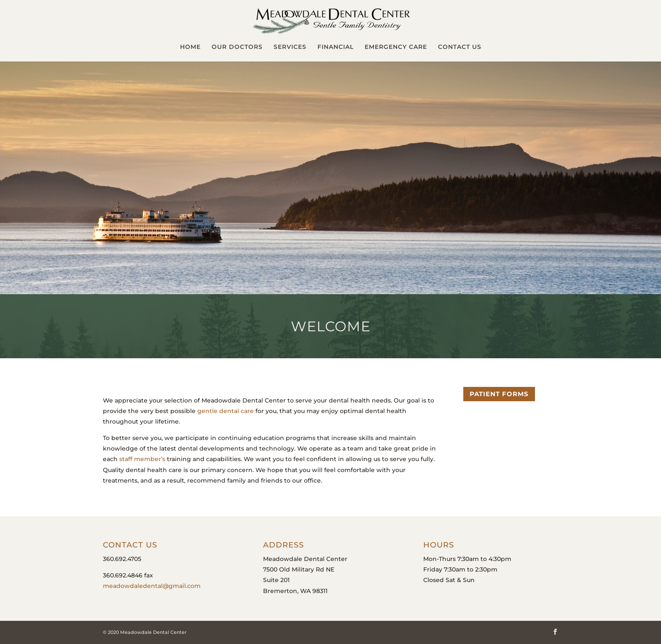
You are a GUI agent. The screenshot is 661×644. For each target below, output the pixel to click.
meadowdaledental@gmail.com (152, 586)
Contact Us (460, 47)
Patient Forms (499, 394)
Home (190, 47)
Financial (336, 47)
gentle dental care (226, 411)
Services (290, 47)
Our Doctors (237, 47)
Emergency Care (396, 47)
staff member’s (142, 459)
